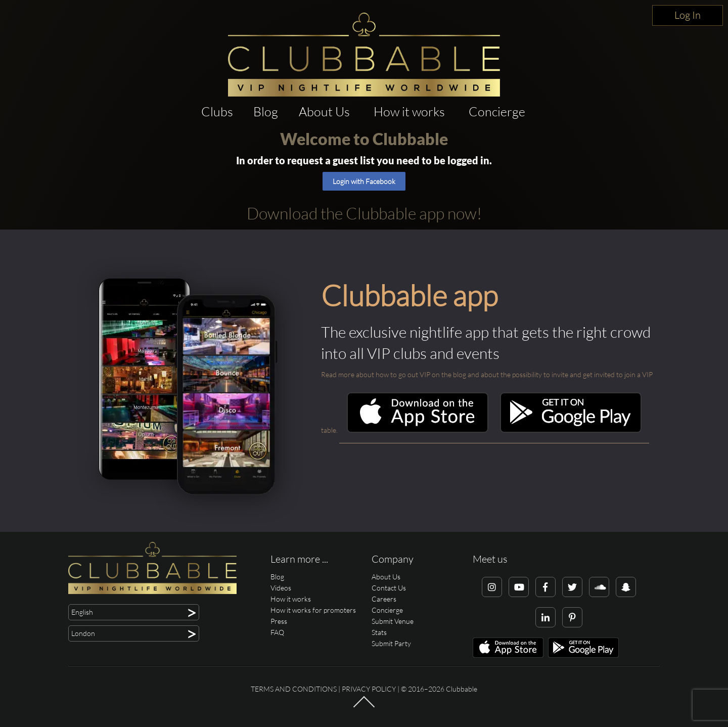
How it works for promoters (313, 610)
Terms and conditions (294, 689)
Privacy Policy (369, 689)
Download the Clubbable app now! (364, 213)
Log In (688, 15)
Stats (379, 632)
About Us (324, 111)
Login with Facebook (364, 181)
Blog (266, 111)
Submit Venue (393, 621)
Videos (281, 588)
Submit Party (391, 643)
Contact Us (389, 588)
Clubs (217, 111)
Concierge (497, 111)
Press (279, 621)
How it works (409, 111)
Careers (384, 599)
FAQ (277, 632)
